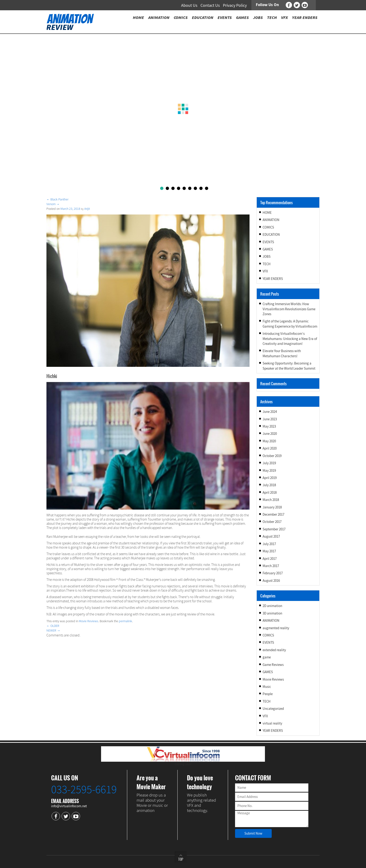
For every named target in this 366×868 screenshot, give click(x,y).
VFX (265, 271)
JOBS (267, 256)
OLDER (53, 626)
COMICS (268, 227)
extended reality (274, 650)
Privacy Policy (235, 5)
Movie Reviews (89, 621)
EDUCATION (271, 234)
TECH (267, 264)
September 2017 (274, 529)
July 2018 (269, 485)
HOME (267, 213)
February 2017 (273, 573)
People (268, 694)
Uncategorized (273, 709)
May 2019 (269, 470)
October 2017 (272, 522)
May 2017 (269, 551)
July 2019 (269, 463)
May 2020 (269, 441)
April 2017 (270, 559)
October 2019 (272, 456)
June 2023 (270, 419)
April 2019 (270, 478)
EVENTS (268, 242)
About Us (189, 5)
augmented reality (276, 628)
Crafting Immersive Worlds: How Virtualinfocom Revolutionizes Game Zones (289, 309)
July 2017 (269, 544)
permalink (125, 621)
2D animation (272, 606)
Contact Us (210, 5)
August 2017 (271, 536)
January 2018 (272, 507)
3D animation (272, 613)
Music (267, 687)
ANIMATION (271, 220)
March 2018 (271, 500)
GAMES (268, 249)
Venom (53, 204)
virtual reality (272, 723)
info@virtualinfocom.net (69, 806)
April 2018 (270, 492)
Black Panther (57, 199)
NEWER (53, 630)
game (267, 657)
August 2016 (271, 580)
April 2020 (270, 448)
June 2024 (270, 412)
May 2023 (269, 426)
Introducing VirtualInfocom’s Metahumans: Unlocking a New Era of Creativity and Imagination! (290, 339)
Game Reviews (273, 665)
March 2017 (271, 566)
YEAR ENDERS (273, 279)
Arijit (87, 209)
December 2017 (273, 514)
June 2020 (270, 434)
